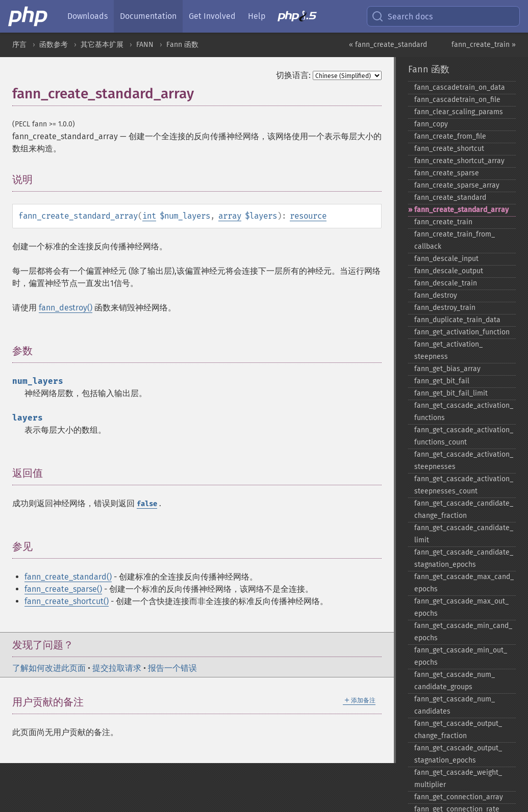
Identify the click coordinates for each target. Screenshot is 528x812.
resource (308, 216)
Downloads (87, 16)
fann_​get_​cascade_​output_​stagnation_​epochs (458, 754)
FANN (145, 45)
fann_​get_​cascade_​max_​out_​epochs (461, 607)
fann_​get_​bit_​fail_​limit (451, 393)
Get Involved (212, 16)
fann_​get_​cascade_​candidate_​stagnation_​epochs (464, 558)
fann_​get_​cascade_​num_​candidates (455, 705)
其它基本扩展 (102, 45)
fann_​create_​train (443, 222)
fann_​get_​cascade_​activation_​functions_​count (464, 436)
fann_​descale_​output (449, 271)
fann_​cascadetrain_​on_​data (460, 87)
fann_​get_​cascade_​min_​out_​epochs (461, 656)
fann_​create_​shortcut (449, 149)
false (147, 504)
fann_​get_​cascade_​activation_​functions (464, 412)
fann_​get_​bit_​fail (442, 381)
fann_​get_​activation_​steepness (448, 350)
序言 (19, 45)
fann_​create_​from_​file (450, 136)
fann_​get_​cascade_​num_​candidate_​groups (455, 681)
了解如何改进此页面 (49, 668)
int (149, 216)
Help (257, 16)
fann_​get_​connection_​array (459, 797)
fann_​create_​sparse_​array (457, 185)
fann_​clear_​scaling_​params (459, 112)
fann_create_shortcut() (67, 601)
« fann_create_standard (388, 45)
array (230, 216)
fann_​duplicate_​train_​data (457, 320)
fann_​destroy (436, 295)
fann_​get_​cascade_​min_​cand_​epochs (463, 632)
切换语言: (293, 75)
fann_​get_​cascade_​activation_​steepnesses (464, 461)
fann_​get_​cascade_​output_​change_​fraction (458, 730)
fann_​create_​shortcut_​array (459, 161)
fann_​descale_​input (446, 259)
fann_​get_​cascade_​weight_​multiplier (458, 779)
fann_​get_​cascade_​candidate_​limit (464, 534)
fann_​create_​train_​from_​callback (455, 240)
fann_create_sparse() (63, 589)
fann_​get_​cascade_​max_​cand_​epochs (464, 583)
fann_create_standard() (68, 577)
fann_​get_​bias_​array (447, 369)
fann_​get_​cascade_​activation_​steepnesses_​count (464, 485)
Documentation (148, 16)
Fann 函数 (182, 45)
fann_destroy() (66, 308)
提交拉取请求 (117, 668)
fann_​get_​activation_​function (462, 332)
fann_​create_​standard (450, 198)
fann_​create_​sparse (447, 173)
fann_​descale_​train (446, 283)
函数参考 (54, 45)
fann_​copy (431, 124)
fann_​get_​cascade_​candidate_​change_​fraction (464, 509)
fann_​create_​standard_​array (461, 210)
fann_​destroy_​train (445, 308)
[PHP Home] (29, 16)
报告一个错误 (172, 668)
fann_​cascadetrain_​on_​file (457, 100)
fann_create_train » (484, 45)
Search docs (402, 16)
